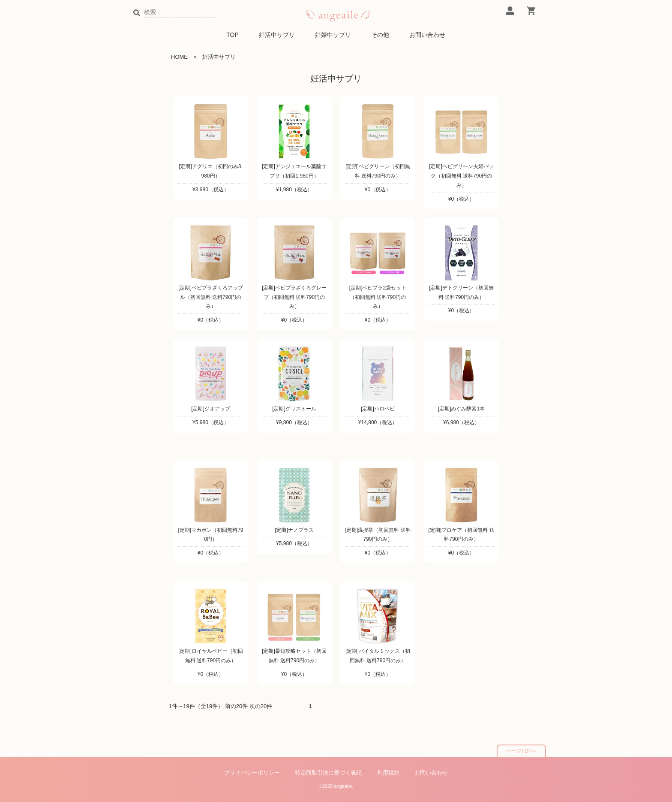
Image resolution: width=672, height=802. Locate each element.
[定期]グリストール (294, 409)
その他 (380, 35)
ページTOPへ (521, 751)
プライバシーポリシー (252, 773)
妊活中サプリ (277, 35)
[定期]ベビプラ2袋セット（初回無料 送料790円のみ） (378, 297)
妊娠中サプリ (333, 35)
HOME (179, 57)
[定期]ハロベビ (378, 409)
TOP (232, 35)
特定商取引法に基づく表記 (328, 773)
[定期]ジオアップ (211, 409)
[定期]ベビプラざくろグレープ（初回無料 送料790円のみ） (294, 297)
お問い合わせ (427, 35)
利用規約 (388, 773)
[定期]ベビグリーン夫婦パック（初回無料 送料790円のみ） (461, 176)
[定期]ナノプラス (294, 530)
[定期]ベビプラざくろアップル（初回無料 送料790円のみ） (211, 297)
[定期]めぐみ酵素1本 (461, 409)
